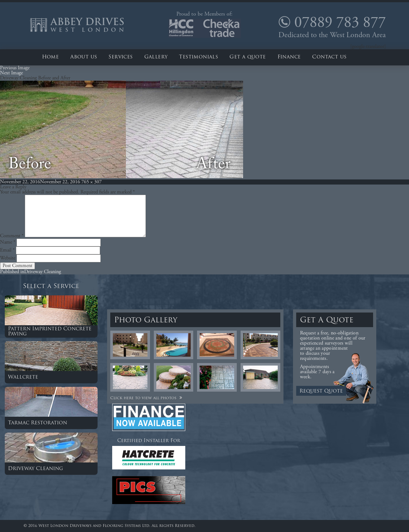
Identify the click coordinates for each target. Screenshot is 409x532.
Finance (289, 57)
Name (8, 242)
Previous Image (15, 68)
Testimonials (198, 57)
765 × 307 (92, 182)
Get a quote (248, 57)
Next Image (11, 73)
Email (7, 250)
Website (8, 258)
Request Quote (321, 391)
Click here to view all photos (147, 398)
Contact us (329, 57)
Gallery (156, 57)
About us (84, 57)
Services (120, 57)
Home (51, 57)
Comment (12, 236)
